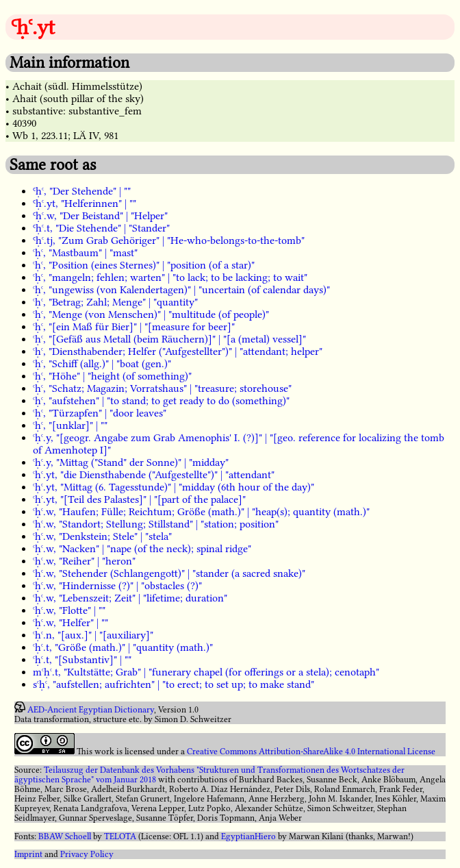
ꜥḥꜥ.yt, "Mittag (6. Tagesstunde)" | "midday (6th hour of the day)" (174, 487)
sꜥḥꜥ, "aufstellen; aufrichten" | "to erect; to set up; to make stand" (174, 684)
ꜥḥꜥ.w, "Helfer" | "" (71, 623)
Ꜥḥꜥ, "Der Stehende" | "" (82, 191)
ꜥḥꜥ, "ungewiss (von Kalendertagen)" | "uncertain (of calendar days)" (181, 290)
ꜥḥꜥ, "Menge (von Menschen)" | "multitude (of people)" (151, 314)
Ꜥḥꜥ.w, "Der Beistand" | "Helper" (100, 216)
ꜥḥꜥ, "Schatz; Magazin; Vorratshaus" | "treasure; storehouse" (162, 388)
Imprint (28, 854)
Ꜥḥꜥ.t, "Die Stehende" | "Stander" (101, 228)
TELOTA (120, 836)
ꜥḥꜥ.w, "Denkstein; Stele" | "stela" (102, 536)
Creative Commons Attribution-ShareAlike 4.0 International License (311, 752)
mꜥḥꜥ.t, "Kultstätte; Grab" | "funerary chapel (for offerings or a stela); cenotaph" (206, 672)
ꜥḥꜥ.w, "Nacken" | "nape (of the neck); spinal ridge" (142, 549)
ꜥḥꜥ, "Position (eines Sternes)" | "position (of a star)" (144, 265)
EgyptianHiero (248, 836)
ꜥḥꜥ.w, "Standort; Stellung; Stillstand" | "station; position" (156, 524)
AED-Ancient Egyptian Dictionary (91, 710)
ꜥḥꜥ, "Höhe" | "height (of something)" (112, 376)
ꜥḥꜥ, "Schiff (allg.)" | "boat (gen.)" (102, 364)
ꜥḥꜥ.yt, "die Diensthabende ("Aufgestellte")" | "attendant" (154, 475)
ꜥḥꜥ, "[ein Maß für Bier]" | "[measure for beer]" (134, 327)
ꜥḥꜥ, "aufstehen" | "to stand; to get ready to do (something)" (161, 401)
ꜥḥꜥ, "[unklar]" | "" (70, 425)
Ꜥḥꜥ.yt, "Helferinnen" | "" (85, 203)
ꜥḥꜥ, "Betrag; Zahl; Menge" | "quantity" (115, 302)
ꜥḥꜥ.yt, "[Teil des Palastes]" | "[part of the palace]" (139, 499)
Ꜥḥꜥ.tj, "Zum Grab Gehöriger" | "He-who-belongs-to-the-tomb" (169, 240)
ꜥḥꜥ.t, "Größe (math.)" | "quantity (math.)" (123, 647)
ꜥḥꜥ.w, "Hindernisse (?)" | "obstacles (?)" (117, 586)
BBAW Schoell (65, 836)
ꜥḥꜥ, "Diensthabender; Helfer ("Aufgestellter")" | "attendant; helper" (178, 351)
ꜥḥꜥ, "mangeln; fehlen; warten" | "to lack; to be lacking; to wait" (170, 277)
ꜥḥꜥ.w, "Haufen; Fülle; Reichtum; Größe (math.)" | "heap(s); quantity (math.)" (201, 512)
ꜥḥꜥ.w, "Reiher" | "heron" (84, 561)
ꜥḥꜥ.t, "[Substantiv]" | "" (82, 660)
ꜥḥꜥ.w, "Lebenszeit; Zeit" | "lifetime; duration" (130, 598)
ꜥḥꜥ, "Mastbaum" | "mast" (85, 253)
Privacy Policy (87, 854)
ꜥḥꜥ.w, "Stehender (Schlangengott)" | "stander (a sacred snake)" (169, 573)
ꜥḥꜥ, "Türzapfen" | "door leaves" (100, 413)
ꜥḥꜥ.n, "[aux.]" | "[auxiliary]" (93, 635)
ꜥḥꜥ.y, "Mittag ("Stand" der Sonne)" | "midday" (131, 462)
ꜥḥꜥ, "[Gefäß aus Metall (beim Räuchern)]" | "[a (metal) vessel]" (169, 339)
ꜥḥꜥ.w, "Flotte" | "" (69, 610)
